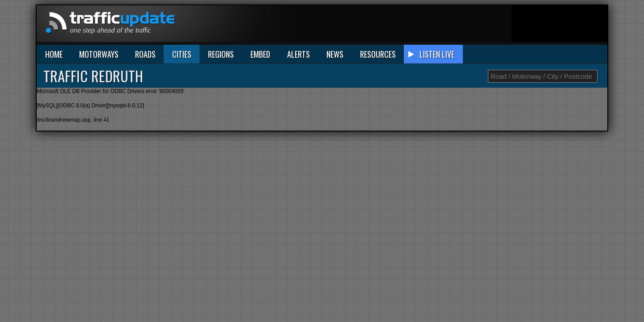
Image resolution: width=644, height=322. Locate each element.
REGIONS (221, 54)
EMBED (260, 54)
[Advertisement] (445, 25)
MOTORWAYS (99, 54)
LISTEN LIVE (437, 54)
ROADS (145, 54)
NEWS (335, 54)
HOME (54, 54)
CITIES (182, 54)
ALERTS (299, 54)
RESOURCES (378, 54)
